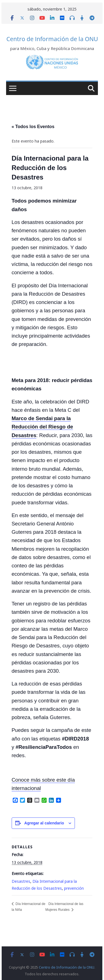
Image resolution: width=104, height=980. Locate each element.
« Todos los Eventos (33, 127)
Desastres (21, 881)
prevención (74, 888)
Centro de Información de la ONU (52, 39)
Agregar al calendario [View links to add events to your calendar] (44, 823)
